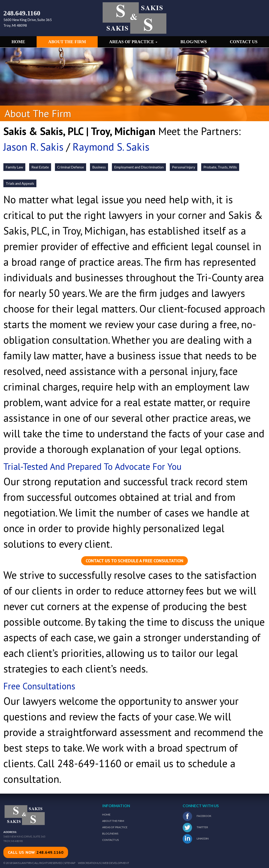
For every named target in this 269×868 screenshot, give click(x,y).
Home (18, 42)
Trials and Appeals (20, 183)
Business (99, 167)
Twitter (195, 828)
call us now (36, 852)
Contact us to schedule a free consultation (134, 561)
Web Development (116, 863)
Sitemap (70, 863)
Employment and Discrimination (139, 167)
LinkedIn (196, 839)
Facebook (197, 816)
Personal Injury (184, 167)
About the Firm (67, 42)
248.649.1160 (22, 13)
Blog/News (193, 42)
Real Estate (40, 167)
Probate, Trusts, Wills (220, 167)
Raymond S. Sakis (111, 147)
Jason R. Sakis (33, 147)
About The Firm (113, 821)
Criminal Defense (71, 167)
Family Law (14, 167)
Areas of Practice (133, 42)
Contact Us (244, 42)
